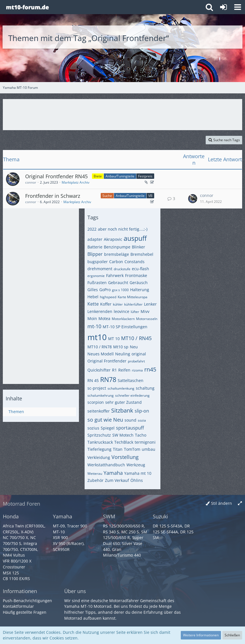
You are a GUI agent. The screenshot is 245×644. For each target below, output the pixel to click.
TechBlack (124, 442)
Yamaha (113, 473)
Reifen (124, 370)
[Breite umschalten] (240, 504)
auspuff (135, 238)
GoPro (105, 290)
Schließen (232, 635)
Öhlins (137, 480)
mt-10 (94, 326)
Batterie (95, 247)
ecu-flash (140, 269)
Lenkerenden (100, 311)
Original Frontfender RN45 (56, 176)
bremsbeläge (117, 254)
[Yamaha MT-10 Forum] (27, 7)
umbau (149, 449)
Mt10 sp (121, 347)
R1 (114, 370)
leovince (122, 311)
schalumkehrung (101, 395)
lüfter (135, 312)
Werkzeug (136, 465)
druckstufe (122, 269)
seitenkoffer (99, 411)
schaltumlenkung (121, 388)
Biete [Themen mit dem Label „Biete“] (98, 176)
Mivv (145, 311)
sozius (93, 428)
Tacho (141, 435)
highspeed (108, 297)
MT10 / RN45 (136, 338)
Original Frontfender (107, 361)
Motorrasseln (147, 319)
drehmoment (100, 269)
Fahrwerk (115, 275)
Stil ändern (222, 503)
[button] (238, 7)
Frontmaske (136, 275)
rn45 (150, 369)
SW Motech (123, 435)
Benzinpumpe (117, 247)
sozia (142, 420)
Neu (134, 347)
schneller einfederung (132, 395)
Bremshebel (142, 254)
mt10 (97, 337)
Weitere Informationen (201, 635)
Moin (92, 318)
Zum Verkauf (117, 480)
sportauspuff (130, 428)
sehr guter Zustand (123, 402)
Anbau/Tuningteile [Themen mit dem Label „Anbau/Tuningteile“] (120, 176)
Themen (16, 412)
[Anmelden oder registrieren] (223, 7)
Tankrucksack (100, 442)
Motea (104, 318)
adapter (95, 239)
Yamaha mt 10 (138, 473)
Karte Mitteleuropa (133, 297)
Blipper (95, 254)
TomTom (132, 449)
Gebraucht (118, 283)
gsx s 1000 (120, 290)
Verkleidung (99, 457)
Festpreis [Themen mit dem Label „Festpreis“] (145, 176)
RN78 (108, 379)
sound (130, 420)
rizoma (137, 370)
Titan (118, 449)
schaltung (145, 388)
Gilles (93, 290)
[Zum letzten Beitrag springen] (193, 199)
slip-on (142, 411)
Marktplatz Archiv (76, 182)
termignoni (145, 442)
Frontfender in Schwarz (53, 196)
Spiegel (108, 428)
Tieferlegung (99, 449)
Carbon (116, 262)
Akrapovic (113, 239)
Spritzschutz (99, 435)
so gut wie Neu (105, 420)
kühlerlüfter (133, 304)
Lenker (150, 304)
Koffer (106, 304)
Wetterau (95, 474)
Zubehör (95, 480)
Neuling (123, 354)
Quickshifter (99, 370)
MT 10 (114, 339)
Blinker (138, 247)
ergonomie (96, 276)
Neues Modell (101, 354)
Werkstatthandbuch (106, 465)
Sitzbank (122, 410)
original (139, 354)
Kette (93, 304)
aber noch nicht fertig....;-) (123, 229)
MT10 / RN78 (100, 347)
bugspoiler (98, 262)
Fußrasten (97, 283)
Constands (135, 262)
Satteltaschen (131, 380)
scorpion (96, 402)
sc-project (97, 388)
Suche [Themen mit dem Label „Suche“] (107, 196)
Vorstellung (125, 457)
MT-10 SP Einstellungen (125, 327)
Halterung (140, 290)
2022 (92, 229)
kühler (118, 304)
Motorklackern (123, 319)
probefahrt (136, 361)
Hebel (93, 297)
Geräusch (139, 283)
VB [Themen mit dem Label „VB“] (150, 196)
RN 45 (93, 380)
